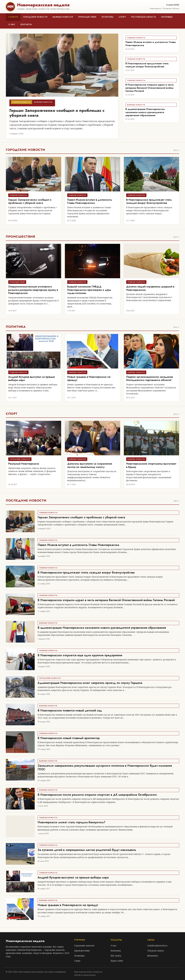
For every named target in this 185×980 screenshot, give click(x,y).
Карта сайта (117, 961)
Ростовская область (144, 17)
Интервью (167, 17)
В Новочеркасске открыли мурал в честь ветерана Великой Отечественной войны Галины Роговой (150, 88)
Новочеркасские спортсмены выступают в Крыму (151, 465)
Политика (107, 17)
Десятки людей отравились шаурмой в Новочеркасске (150, 288)
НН (10, 7)
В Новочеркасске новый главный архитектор (69, 738)
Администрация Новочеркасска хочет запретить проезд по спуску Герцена (90, 683)
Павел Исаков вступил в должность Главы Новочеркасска (151, 44)
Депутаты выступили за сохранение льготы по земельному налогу (90, 465)
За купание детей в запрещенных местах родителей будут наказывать (87, 850)
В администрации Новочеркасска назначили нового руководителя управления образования (145, 112)
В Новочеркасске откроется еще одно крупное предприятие (80, 655)
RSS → (177, 501)
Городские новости (35, 17)
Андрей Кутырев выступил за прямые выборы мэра (32, 379)
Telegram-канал (156, 951)
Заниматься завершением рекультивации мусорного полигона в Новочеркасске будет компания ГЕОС (105, 768)
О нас (12, 24)
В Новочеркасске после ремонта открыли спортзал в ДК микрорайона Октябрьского (97, 795)
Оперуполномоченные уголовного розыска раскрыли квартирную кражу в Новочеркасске (33, 290)
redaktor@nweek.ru (157, 946)
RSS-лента (116, 956)
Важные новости (63, 17)
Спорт (122, 17)
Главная (13, 17)
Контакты (26, 24)
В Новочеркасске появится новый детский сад (70, 711)
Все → (176, 150)
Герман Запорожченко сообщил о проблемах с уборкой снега (57, 113)
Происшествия (87, 17)
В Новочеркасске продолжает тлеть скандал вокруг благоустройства (147, 65)
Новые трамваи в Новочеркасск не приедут (89, 379)
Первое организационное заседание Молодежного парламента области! (150, 379)
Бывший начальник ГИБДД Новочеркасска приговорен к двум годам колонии (89, 290)
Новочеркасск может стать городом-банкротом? (71, 822)
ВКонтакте (153, 956)
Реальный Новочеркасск (24, 464)
